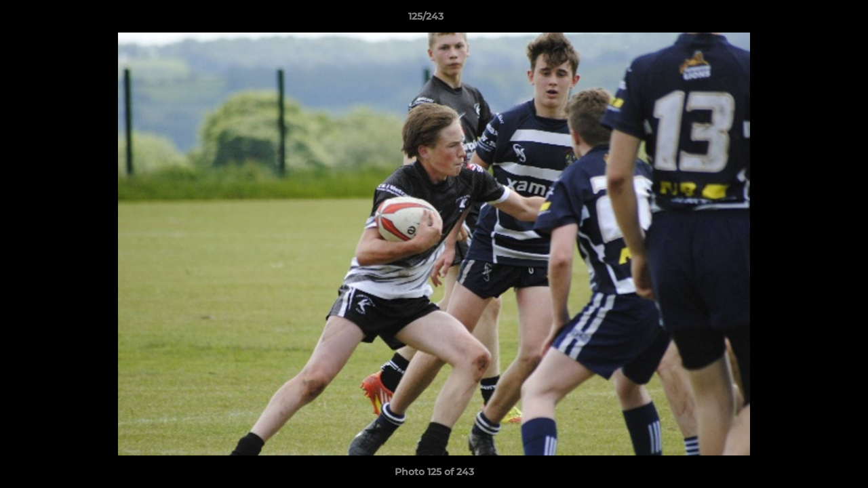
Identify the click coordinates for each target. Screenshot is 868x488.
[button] (811, 20)
